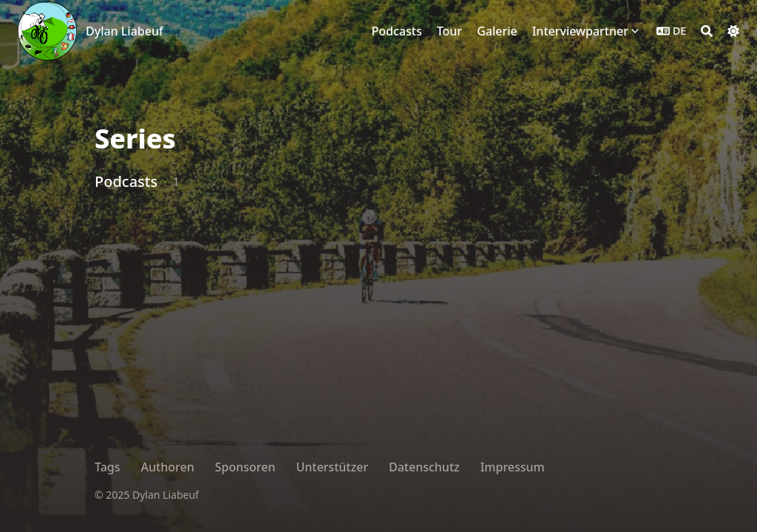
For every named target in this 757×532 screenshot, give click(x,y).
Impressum (513, 467)
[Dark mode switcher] (733, 31)
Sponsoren (245, 467)
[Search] (707, 31)
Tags (108, 467)
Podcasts (126, 181)
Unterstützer (332, 467)
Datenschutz (424, 467)
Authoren (168, 467)
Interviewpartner (580, 31)
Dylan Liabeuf (125, 31)
